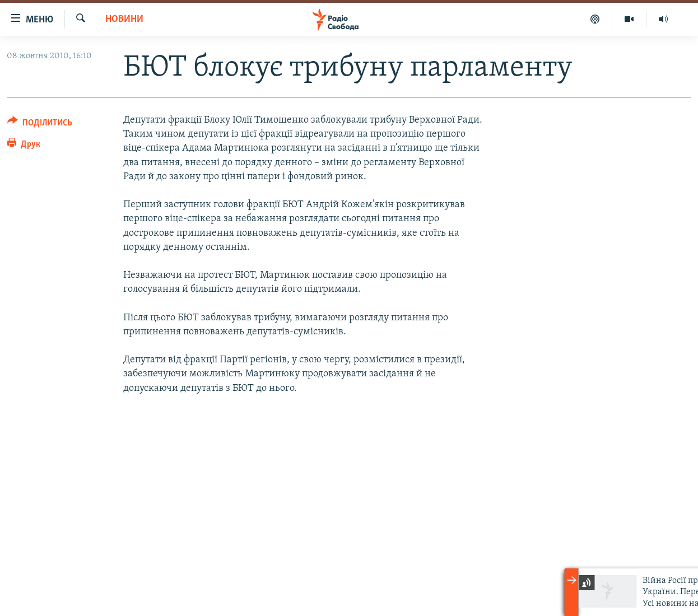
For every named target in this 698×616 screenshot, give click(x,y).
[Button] (40, 125)
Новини (124, 19)
